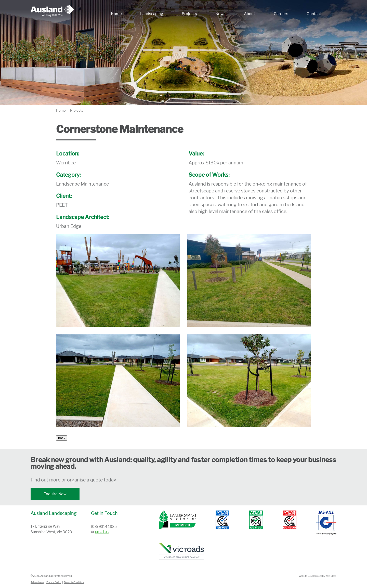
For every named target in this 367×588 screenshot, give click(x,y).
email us (102, 532)
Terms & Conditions (74, 582)
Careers (281, 14)
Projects (189, 14)
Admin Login (37, 582)
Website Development (310, 576)
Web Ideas (331, 576)
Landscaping (152, 14)
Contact (314, 14)
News (220, 14)
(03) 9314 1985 (104, 526)
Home (116, 14)
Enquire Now (55, 494)
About (250, 14)
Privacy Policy (54, 582)
